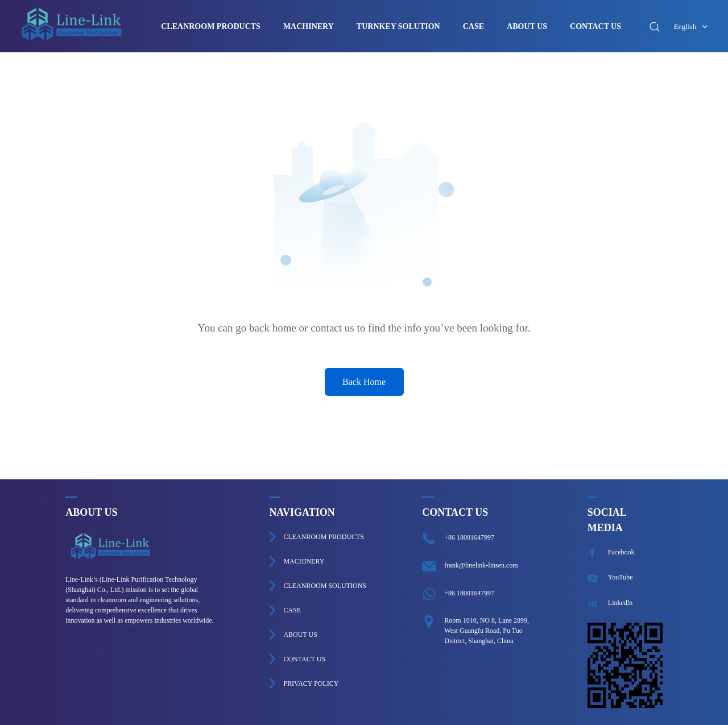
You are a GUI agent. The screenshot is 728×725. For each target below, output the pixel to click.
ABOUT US (527, 27)
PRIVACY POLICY (311, 683)
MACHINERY (309, 27)
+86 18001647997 (469, 537)
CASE (473, 27)
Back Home (364, 382)
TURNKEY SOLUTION (398, 27)
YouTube (610, 577)
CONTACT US (595, 27)
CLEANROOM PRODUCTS (211, 27)
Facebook (611, 552)
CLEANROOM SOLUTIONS (325, 586)
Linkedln (610, 603)
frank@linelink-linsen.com (481, 565)
